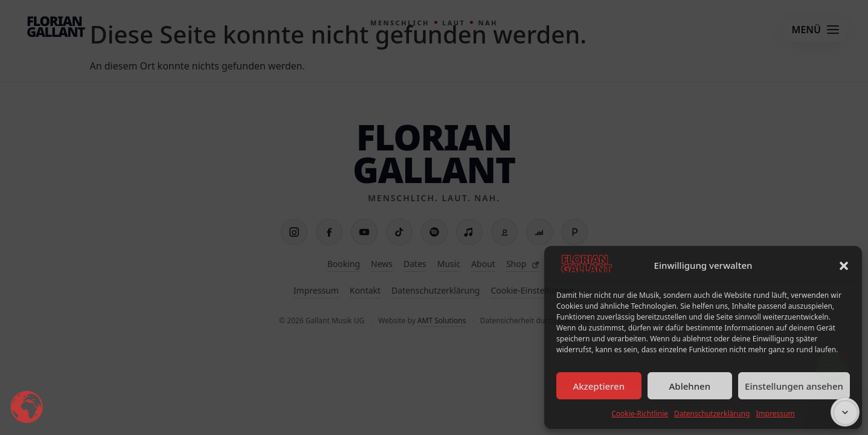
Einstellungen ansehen (794, 386)
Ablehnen (690, 386)
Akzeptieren (599, 386)
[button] (844, 266)
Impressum (775, 414)
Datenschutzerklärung (712, 414)
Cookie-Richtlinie (640, 414)
